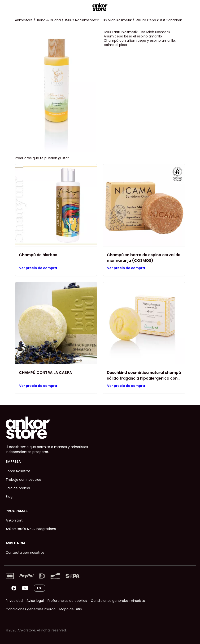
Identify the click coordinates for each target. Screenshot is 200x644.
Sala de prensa (18, 488)
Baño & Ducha (49, 20)
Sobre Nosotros (18, 471)
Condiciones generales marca (31, 609)
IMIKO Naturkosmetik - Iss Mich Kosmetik (98, 20)
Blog (9, 497)
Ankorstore (24, 20)
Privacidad (14, 601)
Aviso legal (35, 601)
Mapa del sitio (71, 609)
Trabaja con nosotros (23, 480)
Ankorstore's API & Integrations (31, 529)
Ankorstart (14, 520)
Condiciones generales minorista (118, 601)
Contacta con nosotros (25, 553)
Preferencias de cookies (67, 601)
